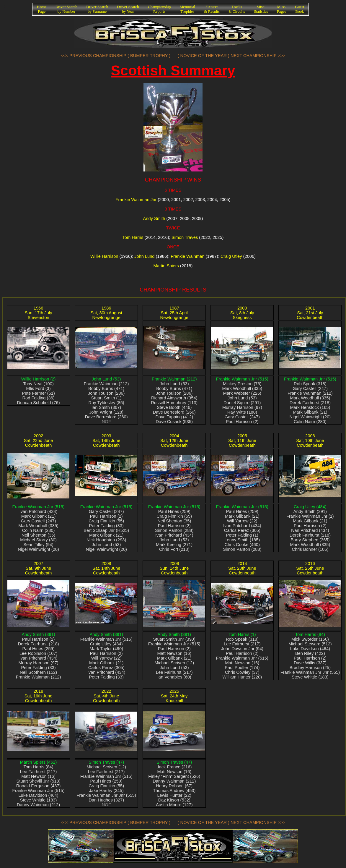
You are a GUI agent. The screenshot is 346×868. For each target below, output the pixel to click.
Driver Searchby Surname (97, 9)
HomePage (42, 9)
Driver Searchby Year (128, 9)
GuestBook (300, 9)
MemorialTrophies (188, 9)
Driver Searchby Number (66, 9)
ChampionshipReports (159, 9)
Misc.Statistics (261, 9)
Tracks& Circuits (237, 9)
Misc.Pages (281, 9)
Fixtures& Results (212, 9)
